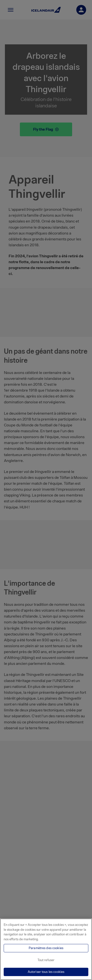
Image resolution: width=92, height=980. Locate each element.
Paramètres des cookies (46, 948)
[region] (46, 949)
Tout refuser (46, 960)
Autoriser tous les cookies (46, 972)
